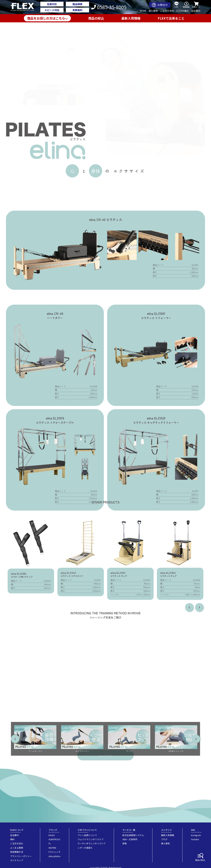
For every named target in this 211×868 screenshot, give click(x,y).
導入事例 (153, 11)
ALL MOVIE (105, 755)
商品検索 (77, 4)
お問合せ (160, 5)
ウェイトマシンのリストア (91, 839)
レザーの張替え (85, 848)
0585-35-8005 (109, 7)
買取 (125, 843)
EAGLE (52, 835)
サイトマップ (17, 860)
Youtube (195, 839)
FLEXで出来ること (171, 18)
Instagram (196, 835)
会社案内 (196, 11)
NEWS (143, 11)
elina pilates (55, 856)
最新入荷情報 (131, 18)
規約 (12, 839)
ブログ (164, 839)
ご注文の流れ (167, 11)
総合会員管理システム (133, 835)
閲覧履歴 (186, 5)
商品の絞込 (200, 857)
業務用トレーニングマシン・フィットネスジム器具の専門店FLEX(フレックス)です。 (24, 7)
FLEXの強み (183, 11)
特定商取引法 (17, 852)
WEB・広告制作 (130, 839)
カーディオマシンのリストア (92, 843)
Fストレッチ (55, 852)
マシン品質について (87, 835)
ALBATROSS (54, 839)
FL (50, 843)
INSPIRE (52, 848)
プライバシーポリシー (21, 856)
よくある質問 (17, 848)
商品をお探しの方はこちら (46, 18)
